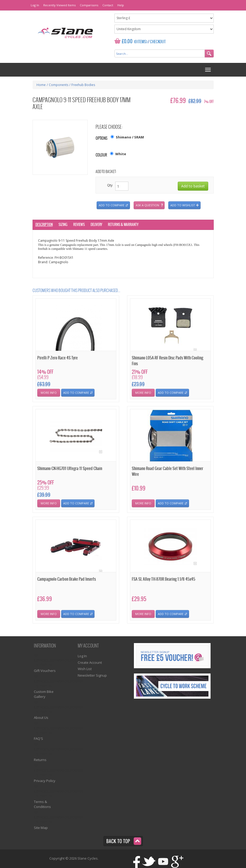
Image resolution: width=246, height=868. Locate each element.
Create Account (90, 662)
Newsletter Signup (92, 675)
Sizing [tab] (63, 225)
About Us (41, 718)
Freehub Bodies (83, 85)
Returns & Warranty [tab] (123, 225)
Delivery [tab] (96, 225)
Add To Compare (76, 393)
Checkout (158, 42)
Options (101, 139)
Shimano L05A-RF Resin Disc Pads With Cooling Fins (168, 361)
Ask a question (147, 205)
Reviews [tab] (79, 225)
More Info (49, 393)
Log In (35, 5)
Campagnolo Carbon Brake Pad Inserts (67, 579)
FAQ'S (38, 738)
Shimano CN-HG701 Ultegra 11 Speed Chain (70, 469)
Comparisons (89, 5)
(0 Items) (141, 42)
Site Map (41, 828)
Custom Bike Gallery (44, 694)
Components (59, 85)
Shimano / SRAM (130, 137)
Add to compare (112, 205)
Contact (108, 5)
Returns (40, 760)
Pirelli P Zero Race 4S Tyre (57, 358)
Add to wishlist (183, 205)
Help (121, 5)
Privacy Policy (45, 781)
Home (41, 85)
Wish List (85, 669)
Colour (101, 155)
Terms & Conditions (42, 804)
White (121, 154)
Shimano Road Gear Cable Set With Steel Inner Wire (168, 471)
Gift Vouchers (45, 671)
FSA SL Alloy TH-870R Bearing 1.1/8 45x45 (164, 579)
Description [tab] (44, 225)
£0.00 (127, 42)
